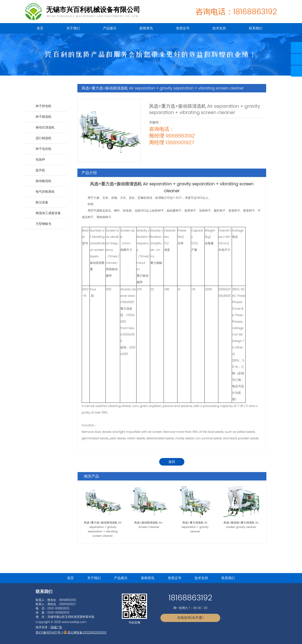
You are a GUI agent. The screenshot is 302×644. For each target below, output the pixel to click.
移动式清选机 (45, 127)
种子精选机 (44, 117)
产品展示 (110, 28)
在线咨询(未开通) (190, 618)
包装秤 (40, 159)
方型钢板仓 (44, 224)
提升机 (40, 170)
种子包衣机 (44, 149)
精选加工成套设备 (48, 213)
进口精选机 (44, 138)
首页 (40, 28)
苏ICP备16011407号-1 (49, 632)
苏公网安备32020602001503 (85, 632)
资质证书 (183, 28)
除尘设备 (42, 202)
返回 (172, 462)
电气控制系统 (45, 192)
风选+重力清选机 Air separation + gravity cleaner (195, 527)
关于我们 (73, 28)
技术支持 (219, 28)
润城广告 (56, 627)
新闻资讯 (146, 28)
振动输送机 (44, 181)
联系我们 (256, 28)
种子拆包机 (44, 106)
